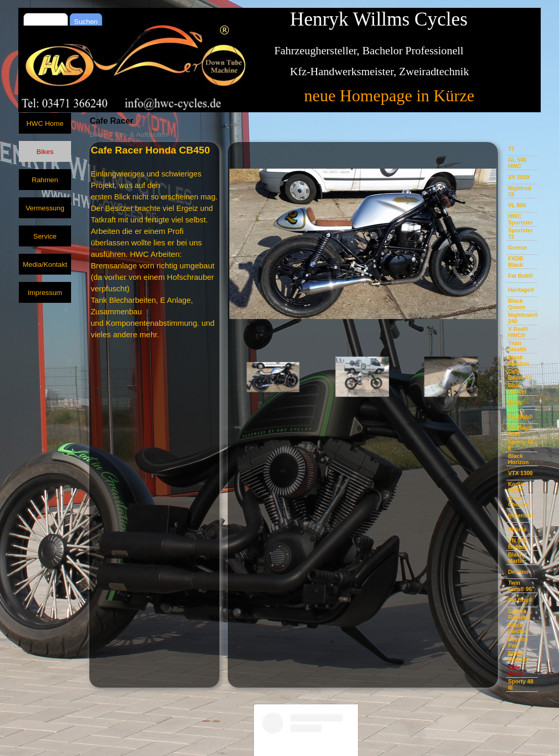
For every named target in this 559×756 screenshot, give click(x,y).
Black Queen (516, 304)
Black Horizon (518, 459)
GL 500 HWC (517, 163)
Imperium (520, 515)
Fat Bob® (520, 276)
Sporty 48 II (521, 445)
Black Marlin (516, 558)
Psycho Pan (518, 642)
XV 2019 (519, 177)
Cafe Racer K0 (520, 374)
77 (511, 149)
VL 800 (517, 205)
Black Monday (518, 656)
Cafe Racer (516, 670)
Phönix (517, 529)
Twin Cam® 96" (521, 586)
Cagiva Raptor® (519, 614)
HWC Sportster (520, 219)
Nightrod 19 (519, 191)
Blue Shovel (517, 388)
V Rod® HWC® (518, 332)
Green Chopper (519, 501)
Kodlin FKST (516, 487)
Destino (518, 572)
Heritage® (521, 290)
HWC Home (45, 123)
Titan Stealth (517, 346)
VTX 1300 (520, 473)
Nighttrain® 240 (523, 318)
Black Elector (517, 628)
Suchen (86, 22)
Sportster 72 (520, 233)
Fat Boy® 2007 (520, 431)
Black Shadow (519, 360)
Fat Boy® (520, 600)
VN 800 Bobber (517, 544)
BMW (515, 403)
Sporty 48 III (521, 684)
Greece (517, 247)
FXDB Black (515, 262)
